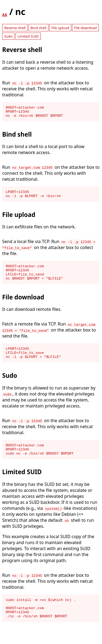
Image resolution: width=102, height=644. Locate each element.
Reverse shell (15, 28)
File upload (60, 28)
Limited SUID (28, 36)
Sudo (8, 36)
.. (5, 12)
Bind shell (38, 28)
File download (85, 28)
